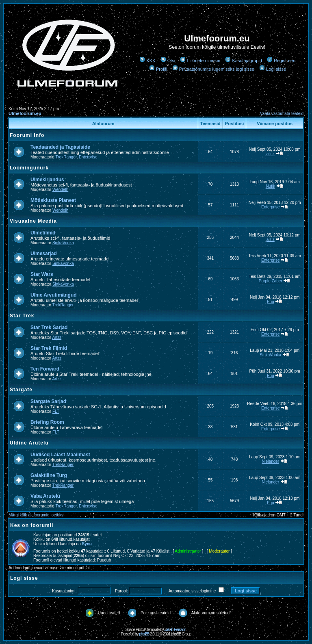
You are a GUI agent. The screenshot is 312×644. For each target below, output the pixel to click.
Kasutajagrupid (243, 61)
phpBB (144, 634)
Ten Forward (45, 369)
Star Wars (42, 274)
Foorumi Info (27, 135)
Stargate (21, 390)
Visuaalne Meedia (33, 221)
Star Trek (22, 316)
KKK (147, 61)
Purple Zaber (271, 281)
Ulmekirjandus (47, 180)
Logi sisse (273, 69)
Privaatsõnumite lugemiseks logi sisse (213, 69)
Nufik (270, 186)
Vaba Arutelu (45, 496)
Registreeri (281, 61)
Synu (87, 544)
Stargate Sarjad (48, 401)
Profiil (158, 69)
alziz (271, 154)
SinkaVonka (63, 243)
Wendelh (60, 190)
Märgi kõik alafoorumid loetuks (36, 515)
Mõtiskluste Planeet (53, 200)
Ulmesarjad (44, 254)
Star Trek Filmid (49, 348)
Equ (271, 302)
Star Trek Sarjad (49, 327)
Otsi (168, 61)
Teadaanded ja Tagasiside (60, 147)
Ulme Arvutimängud (54, 295)
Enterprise (88, 157)
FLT (56, 411)
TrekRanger (66, 157)
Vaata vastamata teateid (282, 114)
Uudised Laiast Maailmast (60, 455)
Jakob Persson (175, 630)
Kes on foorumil (32, 525)
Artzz (57, 337)
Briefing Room (47, 422)
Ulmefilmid (43, 233)
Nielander (270, 461)
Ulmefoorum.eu (25, 113)
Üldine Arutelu (29, 443)
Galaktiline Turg (49, 475)
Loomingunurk (29, 168)
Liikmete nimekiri (200, 61)
